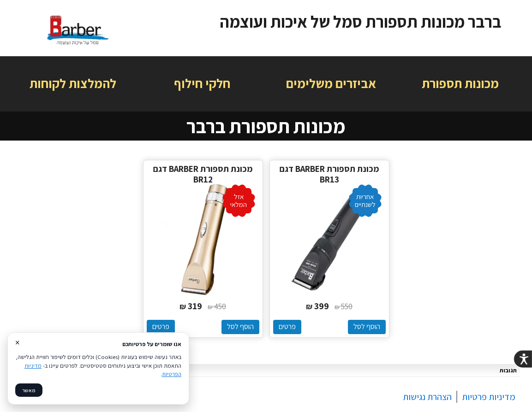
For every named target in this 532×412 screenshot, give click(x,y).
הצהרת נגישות (427, 397)
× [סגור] (17, 342)
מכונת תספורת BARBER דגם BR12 (203, 174)
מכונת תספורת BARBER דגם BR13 (329, 174)
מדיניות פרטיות (489, 397)
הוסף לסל (367, 327)
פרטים (287, 327)
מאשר (29, 390)
